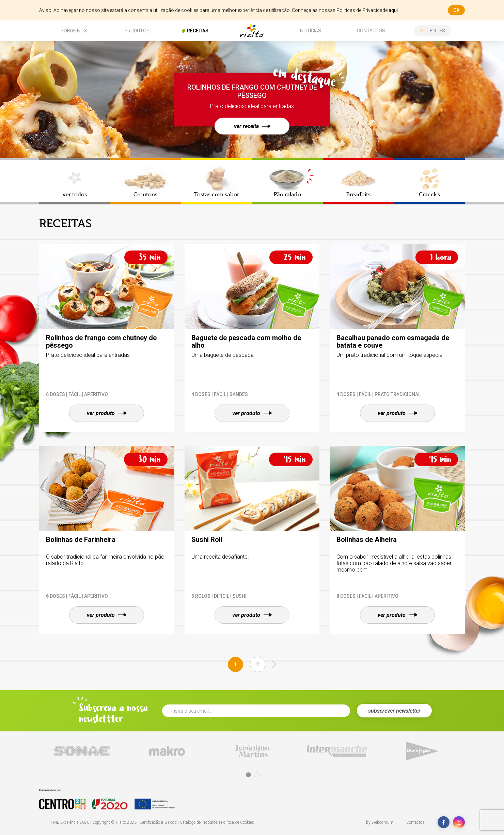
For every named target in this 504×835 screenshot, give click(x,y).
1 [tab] (248, 775)
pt (423, 31)
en (433, 31)
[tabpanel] (82, 751)
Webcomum (382, 822)
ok (456, 10)
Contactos (415, 822)
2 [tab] (257, 775)
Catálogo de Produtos (199, 822)
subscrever (394, 711)
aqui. (394, 10)
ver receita (252, 126)
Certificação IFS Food (158, 822)
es (442, 31)
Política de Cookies (238, 822)
